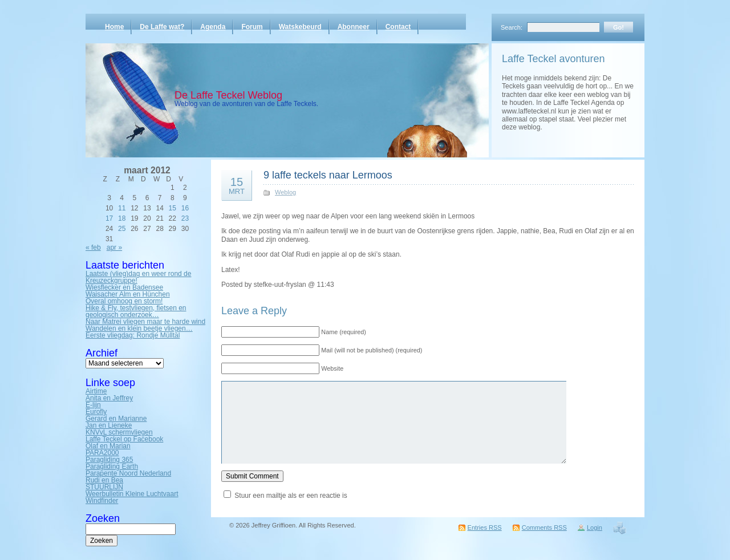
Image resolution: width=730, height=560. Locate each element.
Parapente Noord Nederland (128, 473)
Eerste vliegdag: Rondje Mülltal (133, 335)
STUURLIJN (104, 487)
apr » (114, 247)
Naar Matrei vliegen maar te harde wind (145, 322)
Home (114, 27)
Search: (512, 27)
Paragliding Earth (112, 466)
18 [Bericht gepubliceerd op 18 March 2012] (122, 218)
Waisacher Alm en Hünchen (128, 294)
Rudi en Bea (104, 480)
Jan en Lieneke (109, 425)
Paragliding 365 (109, 460)
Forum (252, 27)
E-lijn (93, 405)
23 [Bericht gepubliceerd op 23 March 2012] (185, 218)
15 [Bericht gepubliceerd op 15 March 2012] (173, 208)
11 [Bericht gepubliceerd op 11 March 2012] (122, 208)
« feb (93, 247)
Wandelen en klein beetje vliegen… (139, 328)
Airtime (96, 391)
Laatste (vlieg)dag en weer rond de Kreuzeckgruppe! (138, 277)
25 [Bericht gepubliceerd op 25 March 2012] (122, 229)
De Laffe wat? (162, 27)
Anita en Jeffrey (109, 398)
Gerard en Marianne (116, 419)
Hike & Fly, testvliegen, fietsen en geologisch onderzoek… (136, 311)
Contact (398, 27)
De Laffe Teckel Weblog (228, 95)
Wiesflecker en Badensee (124, 287)
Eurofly (96, 412)
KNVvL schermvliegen (119, 432)
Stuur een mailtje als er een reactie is (291, 496)
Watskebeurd (300, 27)
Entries (485, 527)
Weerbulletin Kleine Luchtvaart (132, 494)
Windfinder (102, 501)
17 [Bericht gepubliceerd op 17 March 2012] (109, 218)
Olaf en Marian (108, 446)
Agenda (213, 27)
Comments (544, 527)
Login (595, 527)
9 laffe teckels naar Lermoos (328, 175)
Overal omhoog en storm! (124, 301)
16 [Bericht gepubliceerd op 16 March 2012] (185, 208)
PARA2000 (102, 453)
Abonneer (354, 27)
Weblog (285, 192)
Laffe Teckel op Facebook (124, 439)
